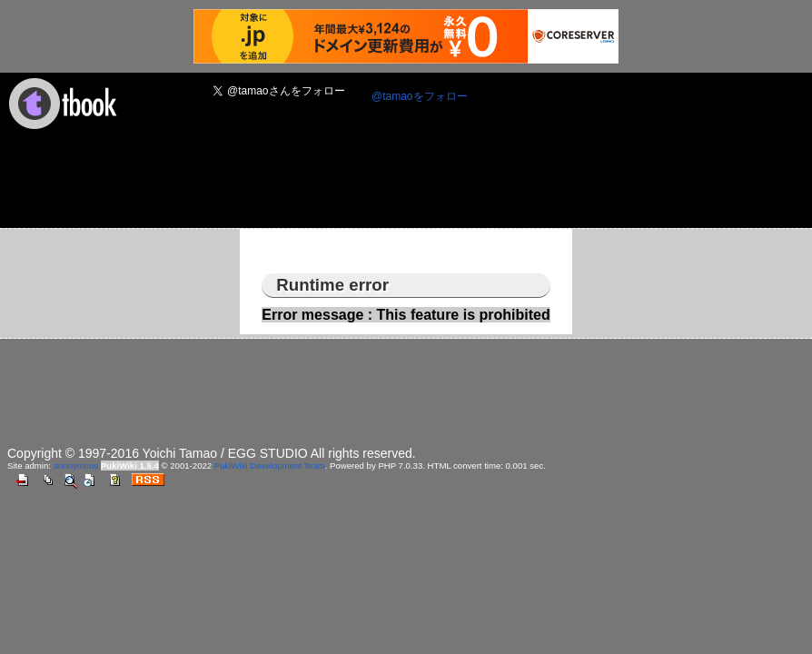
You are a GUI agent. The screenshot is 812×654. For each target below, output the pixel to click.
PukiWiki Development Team (270, 466)
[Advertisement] (338, 184)
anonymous (76, 466)
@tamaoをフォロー (420, 96)
